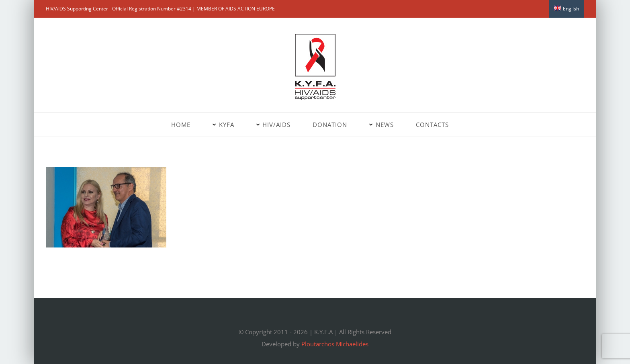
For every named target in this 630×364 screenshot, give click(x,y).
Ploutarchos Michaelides (335, 344)
